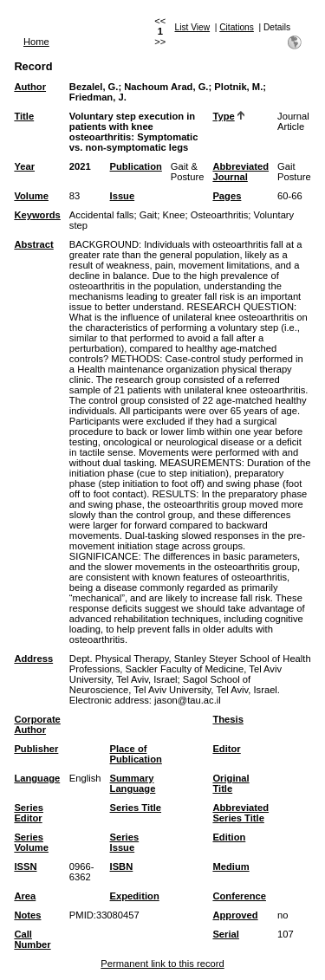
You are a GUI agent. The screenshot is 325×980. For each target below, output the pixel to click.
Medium (231, 866)
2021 (80, 166)
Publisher (36, 749)
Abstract (33, 244)
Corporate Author (37, 724)
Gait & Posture (188, 172)
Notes (27, 915)
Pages (227, 196)
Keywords (37, 215)
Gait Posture (294, 172)
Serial (225, 934)
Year (24, 166)
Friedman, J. (98, 97)
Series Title (136, 808)
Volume (31, 196)
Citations (237, 27)
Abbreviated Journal (240, 172)
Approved (235, 915)
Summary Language (133, 783)
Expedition (135, 896)
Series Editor (29, 813)
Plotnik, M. (238, 87)
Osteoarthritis (220, 215)
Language (37, 778)
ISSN (25, 866)
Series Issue (125, 842)
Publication (136, 166)
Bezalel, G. (94, 87)
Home (36, 42)
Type (223, 116)
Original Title (231, 783)
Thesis (227, 719)
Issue (123, 196)
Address (33, 659)
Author (30, 87)
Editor (226, 749)
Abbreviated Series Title (240, 813)
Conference (239, 896)
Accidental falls (102, 215)
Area (25, 896)
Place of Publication (136, 754)
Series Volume (31, 842)
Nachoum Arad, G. (166, 87)
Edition (229, 837)
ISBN (122, 866)
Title (24, 116)
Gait (149, 215)
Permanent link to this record (162, 964)
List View (193, 27)
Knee (173, 215)
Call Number (32, 939)
